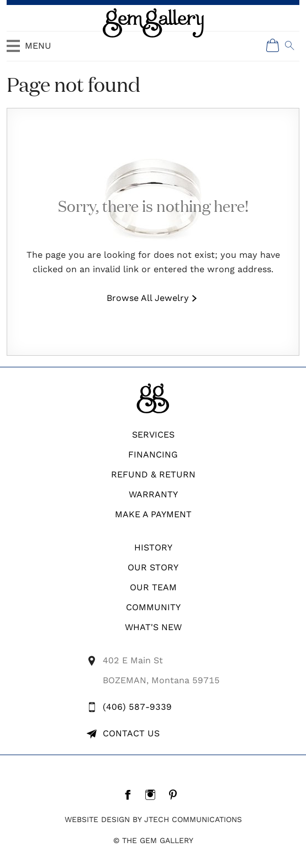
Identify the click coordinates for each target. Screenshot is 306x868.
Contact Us (131, 733)
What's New (153, 627)
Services (153, 435)
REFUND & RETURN (153, 474)
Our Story (153, 567)
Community (153, 607)
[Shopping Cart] (273, 45)
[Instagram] (153, 794)
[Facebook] (131, 794)
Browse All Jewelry (148, 298)
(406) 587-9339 (137, 707)
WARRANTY (153, 494)
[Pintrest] (176, 794)
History (153, 547)
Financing (153, 454)
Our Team (153, 587)
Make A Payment (153, 514)
